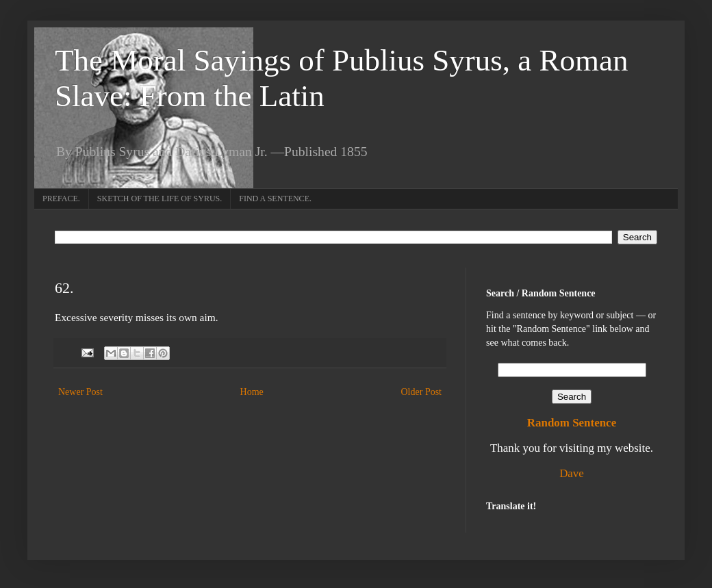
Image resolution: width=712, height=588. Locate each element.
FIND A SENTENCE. (275, 199)
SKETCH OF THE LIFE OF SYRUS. (160, 199)
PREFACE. (61, 199)
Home (252, 392)
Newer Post (80, 392)
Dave (572, 473)
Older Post (422, 392)
